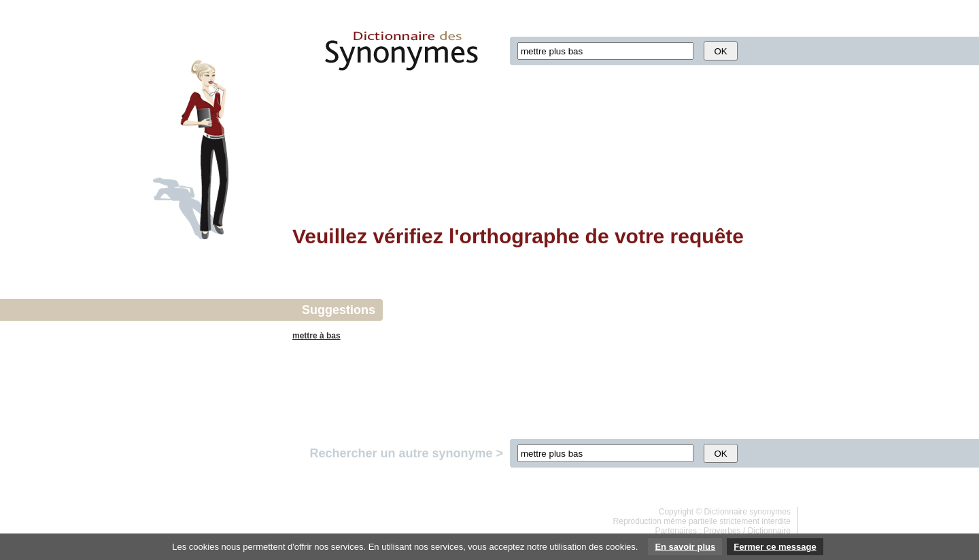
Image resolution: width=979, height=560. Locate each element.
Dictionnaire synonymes (748, 512)
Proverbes (722, 531)
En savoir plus (685, 547)
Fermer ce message (775, 547)
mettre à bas (316, 336)
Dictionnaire (769, 531)
